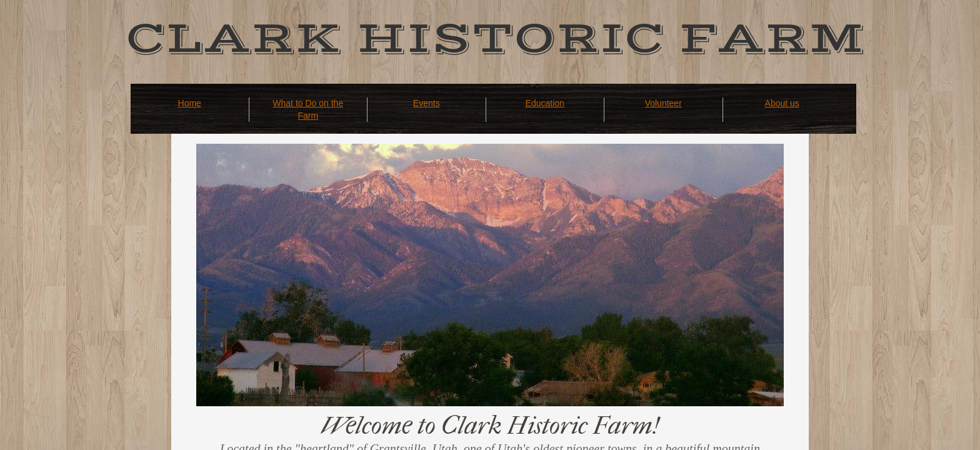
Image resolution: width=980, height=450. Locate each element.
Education (545, 103)
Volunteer (663, 103)
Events (427, 103)
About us (782, 103)
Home (190, 103)
